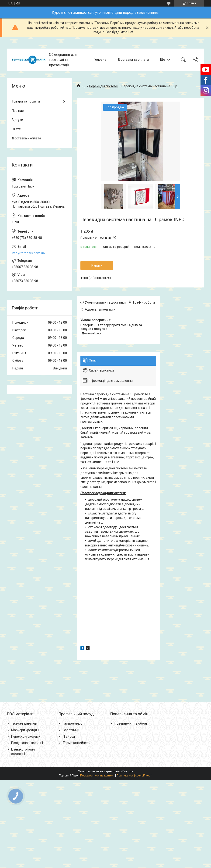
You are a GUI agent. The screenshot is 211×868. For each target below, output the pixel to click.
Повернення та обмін (131, 723)
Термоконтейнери (77, 743)
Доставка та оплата (133, 60)
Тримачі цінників (24, 723)
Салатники (71, 730)
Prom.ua (128, 771)
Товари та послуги (26, 101)
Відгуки (17, 120)
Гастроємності (74, 723)
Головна (100, 60)
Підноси (69, 737)
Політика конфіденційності (134, 776)
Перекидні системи (104, 86)
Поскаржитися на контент (97, 776)
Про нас (18, 111)
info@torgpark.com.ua (28, 253)
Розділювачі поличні (27, 743)
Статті (16, 129)
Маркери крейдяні (25, 730)
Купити (97, 266)
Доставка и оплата (26, 138)
